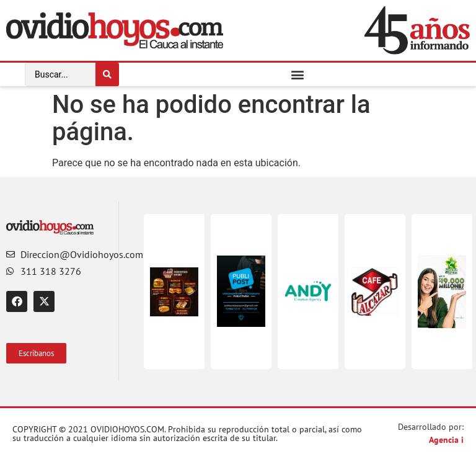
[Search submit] (107, 74)
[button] (298, 74)
